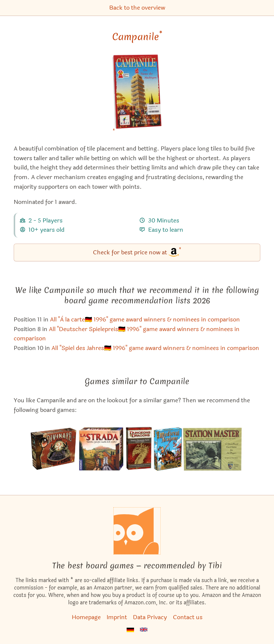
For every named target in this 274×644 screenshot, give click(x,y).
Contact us (188, 617)
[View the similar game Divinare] (54, 449)
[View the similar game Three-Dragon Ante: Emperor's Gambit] (139, 449)
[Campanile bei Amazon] (137, 96)
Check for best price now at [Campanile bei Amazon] (137, 252)
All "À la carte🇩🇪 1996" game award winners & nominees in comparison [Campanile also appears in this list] (145, 319)
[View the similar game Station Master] (213, 449)
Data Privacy (150, 617)
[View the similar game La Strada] (101, 449)
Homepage (86, 617)
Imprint (117, 617)
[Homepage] (137, 531)
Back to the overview (137, 8)
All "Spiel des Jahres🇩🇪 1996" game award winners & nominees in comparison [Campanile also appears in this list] (155, 348)
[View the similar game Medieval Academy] (168, 449)
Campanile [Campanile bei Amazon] (137, 37)
